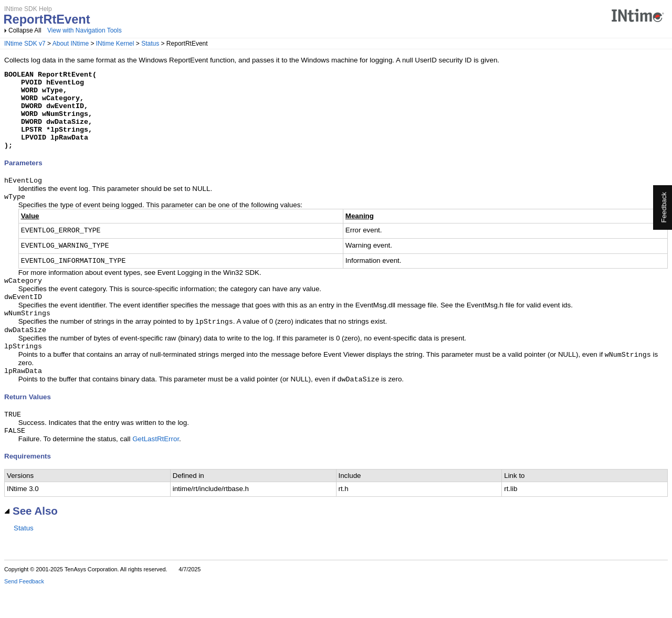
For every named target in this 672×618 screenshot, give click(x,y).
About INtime (71, 44)
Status (150, 44)
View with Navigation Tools (85, 30)
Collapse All (25, 30)
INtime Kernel (115, 44)
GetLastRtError (156, 468)
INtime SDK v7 (25, 44)
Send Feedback (24, 611)
